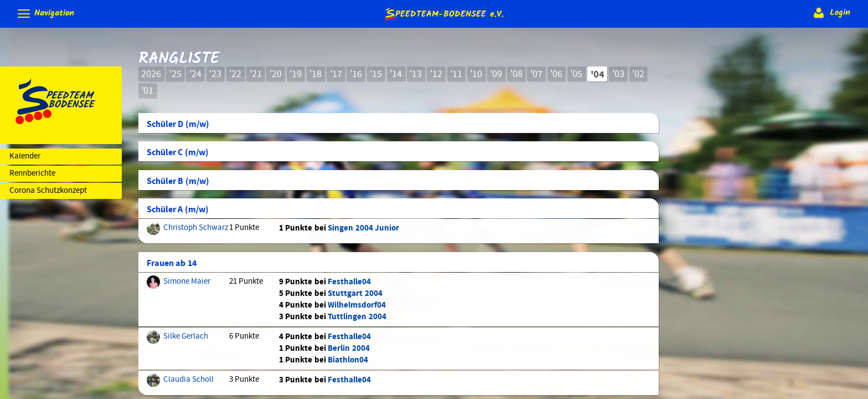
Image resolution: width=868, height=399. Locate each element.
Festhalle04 (349, 282)
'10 (476, 74)
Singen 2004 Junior (363, 228)
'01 (147, 91)
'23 (215, 74)
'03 (618, 74)
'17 (336, 74)
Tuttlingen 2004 (357, 317)
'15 (376, 74)
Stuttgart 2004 (355, 293)
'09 (496, 74)
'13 (416, 74)
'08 (516, 74)
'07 (536, 74)
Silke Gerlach (186, 336)
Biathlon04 (348, 360)
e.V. (443, 14)
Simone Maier (187, 282)
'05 (576, 74)
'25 (175, 74)
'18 (316, 74)
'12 (436, 74)
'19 (296, 74)
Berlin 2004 (348, 348)
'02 (638, 74)
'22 (235, 74)
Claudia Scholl (188, 380)
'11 (456, 74)
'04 (598, 75)
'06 (556, 74)
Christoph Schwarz (196, 228)
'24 (195, 74)
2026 (151, 74)
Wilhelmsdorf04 (357, 305)
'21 (256, 74)
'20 (276, 74)
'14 (396, 74)
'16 (356, 74)
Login (831, 13)
